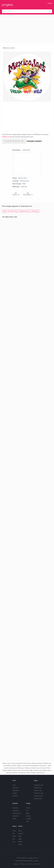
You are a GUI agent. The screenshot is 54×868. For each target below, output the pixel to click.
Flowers (21, 834)
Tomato (15, 793)
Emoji (20, 831)
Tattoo (20, 844)
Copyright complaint (34, 141)
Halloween (16, 811)
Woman (28, 816)
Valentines (16, 816)
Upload (50, 3)
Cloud (14, 831)
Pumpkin (15, 796)
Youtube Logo (38, 790)
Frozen (28, 808)
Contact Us (23, 864)
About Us (16, 864)
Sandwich (15, 788)
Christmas (16, 808)
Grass (14, 836)
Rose (20, 836)
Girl (27, 811)
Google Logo (38, 799)
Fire (14, 834)
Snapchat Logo (38, 796)
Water (20, 839)
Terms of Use (37, 864)
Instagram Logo (38, 785)
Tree (14, 842)
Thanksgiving (16, 813)
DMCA (30, 864)
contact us (5, 137)
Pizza (14, 785)
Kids (27, 821)
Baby (28, 813)
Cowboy (28, 819)
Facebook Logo (38, 793)
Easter (14, 819)
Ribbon (20, 842)
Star (14, 839)
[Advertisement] (27, 29)
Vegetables (16, 790)
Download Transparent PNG (14, 141)
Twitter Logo (37, 788)
